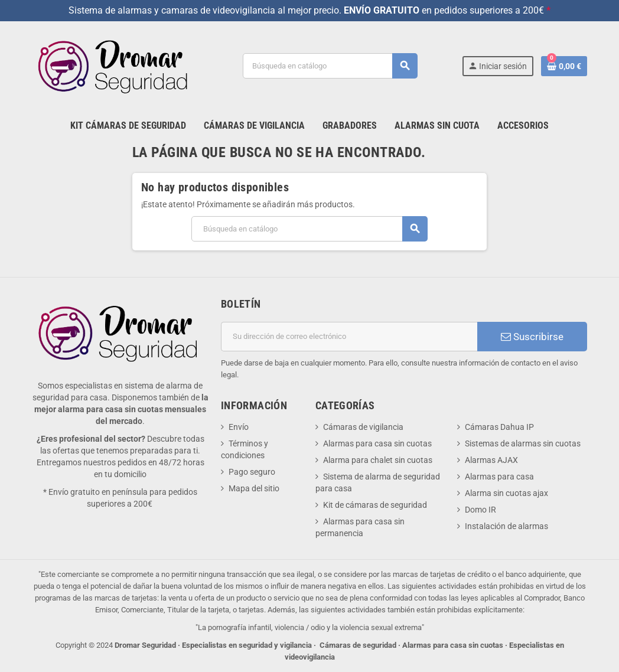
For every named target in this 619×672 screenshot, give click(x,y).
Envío (239, 427)
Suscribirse (532, 337)
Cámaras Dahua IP (499, 427)
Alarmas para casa (499, 477)
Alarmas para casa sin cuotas (377, 443)
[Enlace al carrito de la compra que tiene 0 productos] (564, 66)
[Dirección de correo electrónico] (349, 337)
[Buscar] (330, 66)
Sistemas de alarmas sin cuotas (523, 443)
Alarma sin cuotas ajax (506, 493)
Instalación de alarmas (506, 526)
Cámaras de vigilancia (363, 427)
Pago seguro (252, 472)
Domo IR (480, 510)
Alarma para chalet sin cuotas (378, 460)
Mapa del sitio (254, 488)
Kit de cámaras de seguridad (375, 505)
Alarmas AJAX (491, 460)
